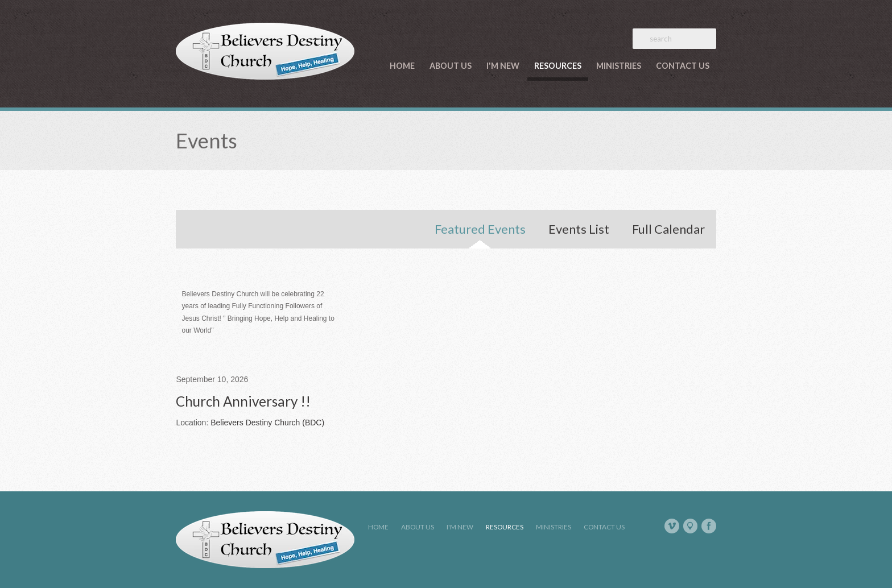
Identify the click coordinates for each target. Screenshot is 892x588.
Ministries (619, 66)
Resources (558, 66)
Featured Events (480, 229)
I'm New (503, 66)
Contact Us (683, 66)
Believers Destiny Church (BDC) (267, 423)
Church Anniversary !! (243, 401)
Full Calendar (668, 229)
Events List (579, 229)
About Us (451, 66)
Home (402, 66)
